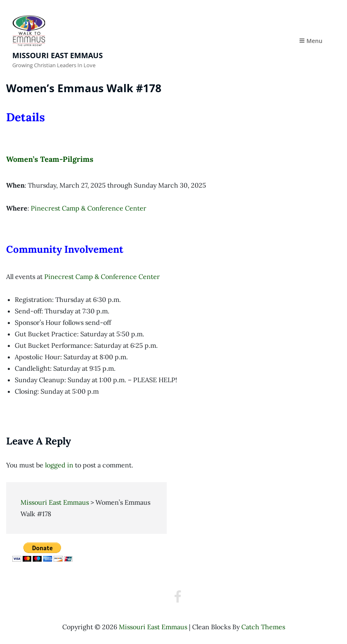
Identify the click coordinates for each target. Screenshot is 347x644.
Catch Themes (263, 627)
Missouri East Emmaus (58, 55)
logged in (59, 465)
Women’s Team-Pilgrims (50, 159)
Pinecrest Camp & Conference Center (88, 208)
